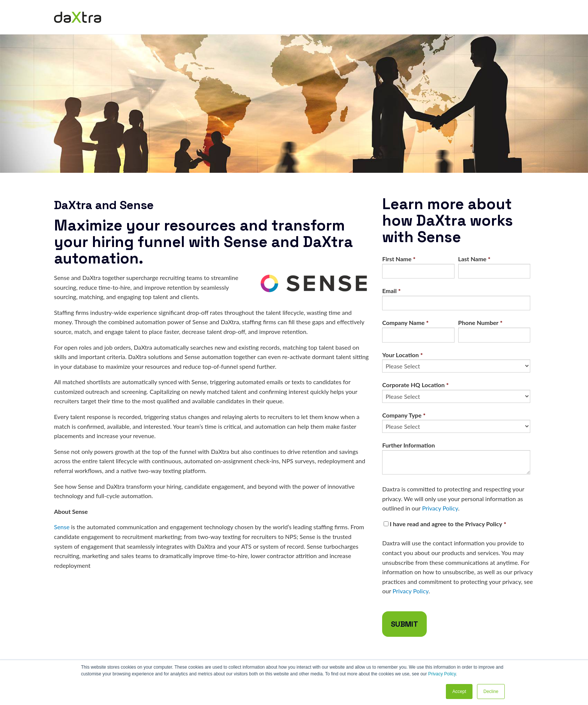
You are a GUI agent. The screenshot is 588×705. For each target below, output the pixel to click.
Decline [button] (491, 692)
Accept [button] (459, 692)
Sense (62, 527)
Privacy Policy (442, 674)
